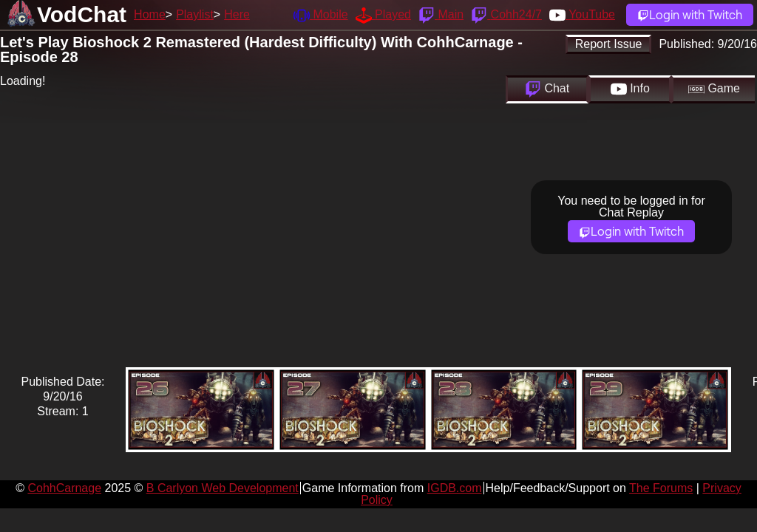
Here (237, 14)
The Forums (661, 488)
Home (150, 14)
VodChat (82, 14)
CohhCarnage (64, 488)
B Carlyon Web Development (223, 488)
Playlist (195, 14)
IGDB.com (455, 488)
